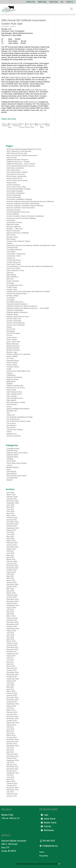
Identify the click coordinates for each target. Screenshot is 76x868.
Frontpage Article (13, 448)
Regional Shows (13, 379)
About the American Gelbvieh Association (22, 155)
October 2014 (12, 721)
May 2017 (10, 662)
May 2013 (10, 750)
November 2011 (12, 769)
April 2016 (10, 689)
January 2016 (12, 695)
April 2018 (10, 639)
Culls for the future (13, 268)
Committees (11, 252)
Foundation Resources (15, 302)
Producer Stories (13, 367)
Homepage (11, 331)
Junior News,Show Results (17, 463)
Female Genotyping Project (17, 294)
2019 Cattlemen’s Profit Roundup (19, 151)
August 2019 (11, 608)
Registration (11, 381)
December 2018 (12, 622)
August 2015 (11, 706)
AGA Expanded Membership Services (21, 166)
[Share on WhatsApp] (16, 125)
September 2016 (13, 679)
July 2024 (10, 509)
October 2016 (12, 677)
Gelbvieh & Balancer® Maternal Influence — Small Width (28, 308)
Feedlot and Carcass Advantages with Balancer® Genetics (28, 291)
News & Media (12, 356)
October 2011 (12, 771)
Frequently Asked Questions (17, 304)
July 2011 (10, 775)
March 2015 (11, 710)
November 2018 (12, 624)
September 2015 (13, 704)
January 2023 (12, 545)
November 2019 (12, 601)
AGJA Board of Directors (16, 174)
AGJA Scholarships (14, 195)
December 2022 (12, 547)
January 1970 (12, 796)
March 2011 (11, 781)
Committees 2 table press (16, 254)
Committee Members (14, 250)
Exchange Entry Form (15, 285)
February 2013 (12, 754)
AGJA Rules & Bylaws (15, 191)
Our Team (10, 358)
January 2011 (12, 785)
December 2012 (12, 756)
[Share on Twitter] (11, 126)
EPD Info (10, 279)
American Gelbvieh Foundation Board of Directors (25, 206)
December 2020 (12, 585)
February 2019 (12, 618)
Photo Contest (12, 363)
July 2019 (10, 610)
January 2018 (12, 645)
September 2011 (13, 773)
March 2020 (11, 593)
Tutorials (46, 826)
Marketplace (47, 830)
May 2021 (10, 576)
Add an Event (12, 158)
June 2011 (10, 777)
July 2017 (10, 658)
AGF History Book (13, 170)
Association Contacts (14, 222)
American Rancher (13, 210)
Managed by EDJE (53, 864)
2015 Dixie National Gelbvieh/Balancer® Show (24, 149)
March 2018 (11, 641)
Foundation (11, 298)
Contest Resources (14, 260)
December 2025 (12, 501)
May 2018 (10, 637)
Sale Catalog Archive (14, 392)
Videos (9, 432)
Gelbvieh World (12, 314)
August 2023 (11, 530)
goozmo (14, 26)
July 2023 (10, 532)
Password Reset (13, 361)
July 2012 (10, 762)
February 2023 (12, 543)
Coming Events (12, 247)
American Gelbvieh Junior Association (21, 208)
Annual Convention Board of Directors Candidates (25, 216)
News (9, 469)
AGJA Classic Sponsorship (17, 176)
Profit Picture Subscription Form (18, 371)
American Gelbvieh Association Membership (23, 204)
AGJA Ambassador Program (17, 172)
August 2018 (11, 631)
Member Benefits (13, 348)
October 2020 (12, 587)
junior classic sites (13, 342)
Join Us (9, 335)
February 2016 (12, 693)
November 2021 (12, 568)
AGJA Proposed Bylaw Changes (19, 189)
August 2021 (11, 572)
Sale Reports (6, 26)
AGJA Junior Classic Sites (16, 187)
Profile (9, 369)
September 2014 (13, 723)
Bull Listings (11, 239)
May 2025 (10, 507)
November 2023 (12, 524)
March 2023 (11, 541)
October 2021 (12, 570)
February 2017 (12, 668)
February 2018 (12, 643)
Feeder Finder (12, 287)
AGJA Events (11, 183)
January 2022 (12, 564)
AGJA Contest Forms (14, 178)
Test (8, 413)
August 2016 (11, 681)
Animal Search (42, 2)
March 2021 (11, 580)
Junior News (11, 461)
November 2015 (12, 700)
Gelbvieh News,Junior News (17, 453)
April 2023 (10, 539)
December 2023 (12, 522)
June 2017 (10, 660)
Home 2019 (11, 329)
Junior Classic (12, 337)
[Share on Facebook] (5, 125)
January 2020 (12, 597)
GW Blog (10, 459)
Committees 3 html (14, 256)
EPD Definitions (12, 277)
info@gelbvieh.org (48, 846)
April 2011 (10, 779)
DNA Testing (11, 275)
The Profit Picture (13, 419)
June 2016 (10, 685)
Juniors (9, 465)
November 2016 (12, 675)
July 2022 (10, 551)
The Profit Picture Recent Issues (19, 421)
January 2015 (12, 714)
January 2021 (12, 582)
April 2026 (10, 493)
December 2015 (12, 698)
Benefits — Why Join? (15, 229)
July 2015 (10, 708)
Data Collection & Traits (15, 270)
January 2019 (12, 620)
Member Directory (13, 350)
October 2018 (12, 626)
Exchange (10, 283)
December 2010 (12, 788)
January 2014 (12, 737)
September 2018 (13, 629)
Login (45, 815)
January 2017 (12, 670)
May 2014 (10, 731)
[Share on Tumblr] (33, 126)
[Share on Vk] (37, 125)
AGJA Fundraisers (13, 185)
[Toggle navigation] (72, 9)
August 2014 (11, 725)
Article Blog (11, 220)
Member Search (49, 822)
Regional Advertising (14, 377)
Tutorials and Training (15, 430)
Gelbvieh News (12, 451)
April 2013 (10, 752)
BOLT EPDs (11, 235)
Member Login (12, 352)
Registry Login (53, 2)
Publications (11, 375)
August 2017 (11, 656)
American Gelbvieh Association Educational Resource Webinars (30, 201)
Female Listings (12, 296)
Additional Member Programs (17, 160)
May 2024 (10, 513)
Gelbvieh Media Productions (17, 312)
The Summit (11, 423)
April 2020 (10, 591)
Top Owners (11, 427)
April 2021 (10, 578)
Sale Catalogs (12, 396)
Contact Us (70, 2)
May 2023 (10, 536)
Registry (10, 384)
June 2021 (10, 574)
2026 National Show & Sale (17, 153)
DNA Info (10, 273)
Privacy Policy (12, 365)
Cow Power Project (14, 264)
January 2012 (12, 765)
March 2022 (11, 559)
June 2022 (10, 553)
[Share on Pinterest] (22, 126)
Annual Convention (14, 436)
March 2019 (11, 616)
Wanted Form (12, 434)
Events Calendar (13, 281)
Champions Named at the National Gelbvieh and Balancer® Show (31, 245)
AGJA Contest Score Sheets (17, 180)
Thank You (10, 415)
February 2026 (12, 497)
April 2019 (10, 614)
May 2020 (10, 589)
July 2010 (10, 792)
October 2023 (12, 526)
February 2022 (12, 562)
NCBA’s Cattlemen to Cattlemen (18, 354)
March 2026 (11, 495)
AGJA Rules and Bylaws (16, 193)
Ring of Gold (11, 390)
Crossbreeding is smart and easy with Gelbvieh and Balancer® (30, 266)
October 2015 (12, 702)
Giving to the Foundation (16, 325)
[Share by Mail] (48, 125)
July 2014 (10, 727)
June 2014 (10, 729)
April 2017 (10, 664)
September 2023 (13, 528)
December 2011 (12, 767)
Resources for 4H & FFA (16, 388)
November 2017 (12, 649)
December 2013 (12, 739)
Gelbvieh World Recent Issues (18, 317)
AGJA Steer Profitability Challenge (19, 199)
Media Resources (13, 346)
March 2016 (11, 691)
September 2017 (13, 654)
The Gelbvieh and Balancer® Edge (19, 417)
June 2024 (10, 511)
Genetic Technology (14, 321)
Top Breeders (12, 425)
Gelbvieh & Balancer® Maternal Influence (22, 306)
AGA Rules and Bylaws (15, 168)
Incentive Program (13, 333)
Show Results (12, 404)
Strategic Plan (12, 411)
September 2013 (13, 746)
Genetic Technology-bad (16, 323)
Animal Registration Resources (18, 212)
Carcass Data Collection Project (18, 241)
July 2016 (10, 683)
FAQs (62, 2)
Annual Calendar (13, 214)
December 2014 (12, 716)
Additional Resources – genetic (18, 162)
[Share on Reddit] (43, 126)
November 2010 (12, 790)
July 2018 (10, 633)
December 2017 (12, 647)
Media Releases (13, 344)
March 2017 (11, 666)
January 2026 (12, 499)
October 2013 (12, 744)
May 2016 (10, 687)
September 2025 (13, 503)
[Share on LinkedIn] (28, 126)
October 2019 (12, 603)
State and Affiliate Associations (18, 409)
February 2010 (12, 794)
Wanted (9, 480)
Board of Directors (13, 231)
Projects (10, 373)
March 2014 (11, 735)
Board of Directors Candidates (18, 233)
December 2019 (12, 599)
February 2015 (12, 712)
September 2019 (13, 605)
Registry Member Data (15, 386)
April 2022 (10, 557)
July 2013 (10, 748)
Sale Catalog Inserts (14, 394)
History (9, 327)
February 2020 (12, 595)
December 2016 (12, 672)
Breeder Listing (31, 2)
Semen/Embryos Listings (16, 402)
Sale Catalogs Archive (15, 398)
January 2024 (12, 520)
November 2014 (12, 719)
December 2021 (12, 566)
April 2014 (10, 733)
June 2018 (10, 635)
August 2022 (11, 549)
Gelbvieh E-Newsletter (15, 310)
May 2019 (10, 612)
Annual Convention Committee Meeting (21, 218)
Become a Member (14, 227)
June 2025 (10, 505)
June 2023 (10, 534)
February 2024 (12, 518)
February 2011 (12, 783)
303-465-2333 (47, 841)
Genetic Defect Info (14, 319)
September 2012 (13, 760)
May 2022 (10, 555)
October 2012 (12, 758)
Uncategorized (12, 478)
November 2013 (12, 742)
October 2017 (12, 651)
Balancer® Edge (13, 224)
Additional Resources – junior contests (21, 164)
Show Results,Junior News (17, 476)
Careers (9, 243)
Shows (9, 407)
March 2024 (11, 515)
